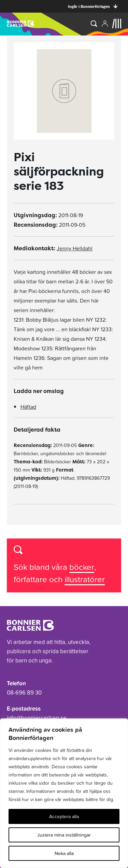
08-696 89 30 (24, 692)
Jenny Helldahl (75, 248)
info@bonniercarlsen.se (37, 718)
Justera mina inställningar (64, 835)
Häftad (28, 407)
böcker (82, 567)
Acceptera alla (64, 816)
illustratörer (85, 579)
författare (31, 579)
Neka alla (64, 853)
